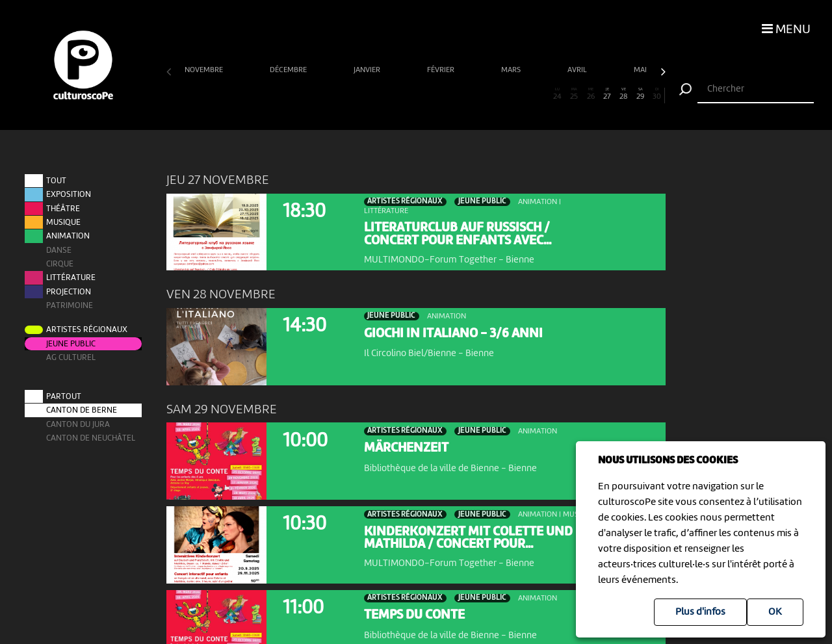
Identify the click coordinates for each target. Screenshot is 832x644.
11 (341, 94)
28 (624, 94)
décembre (289, 70)
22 (524, 94)
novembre (205, 70)
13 (374, 94)
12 (358, 94)
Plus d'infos (700, 612)
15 (408, 94)
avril (578, 70)
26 (591, 94)
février (442, 70)
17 (441, 94)
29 (641, 94)
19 (474, 94)
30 (657, 94)
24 (557, 94)
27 (607, 94)
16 (424, 94)
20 (491, 94)
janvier (368, 70)
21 (507, 94)
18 (457, 94)
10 (325, 94)
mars (512, 70)
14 (391, 94)
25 (574, 94)
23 (540, 94)
